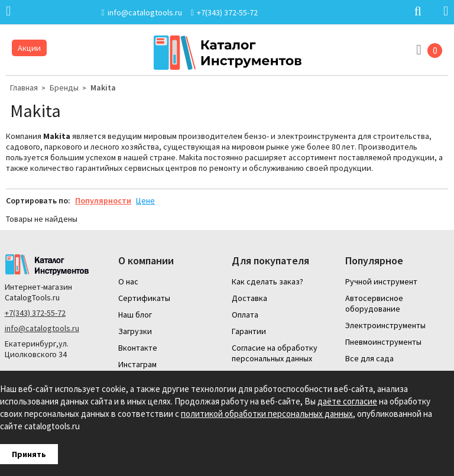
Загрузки (135, 331)
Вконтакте (138, 348)
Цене (145, 200)
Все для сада (369, 358)
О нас (128, 281)
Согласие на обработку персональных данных (275, 353)
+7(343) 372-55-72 (35, 313)
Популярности (103, 200)
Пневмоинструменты (383, 342)
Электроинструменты (385, 325)
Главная (24, 88)
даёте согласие (347, 401)
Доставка (249, 298)
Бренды (64, 88)
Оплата (245, 315)
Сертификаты (144, 298)
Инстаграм (137, 364)
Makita (103, 88)
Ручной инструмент (381, 281)
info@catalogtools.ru (42, 328)
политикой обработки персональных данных (267, 414)
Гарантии (249, 331)
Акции (29, 48)
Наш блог (135, 315)
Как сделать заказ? (267, 281)
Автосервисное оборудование (374, 303)
